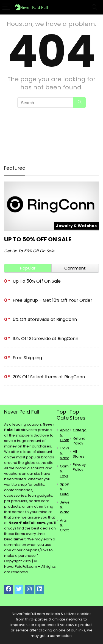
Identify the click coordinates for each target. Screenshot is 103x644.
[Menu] (7, 7)
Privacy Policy (79, 467)
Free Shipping (27, 358)
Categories (83, 430)
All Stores (79, 454)
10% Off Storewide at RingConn (45, 339)
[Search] (94, 7)
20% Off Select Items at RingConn (49, 377)
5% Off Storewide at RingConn (45, 319)
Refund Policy (79, 441)
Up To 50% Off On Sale (38, 239)
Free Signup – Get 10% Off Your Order (52, 300)
